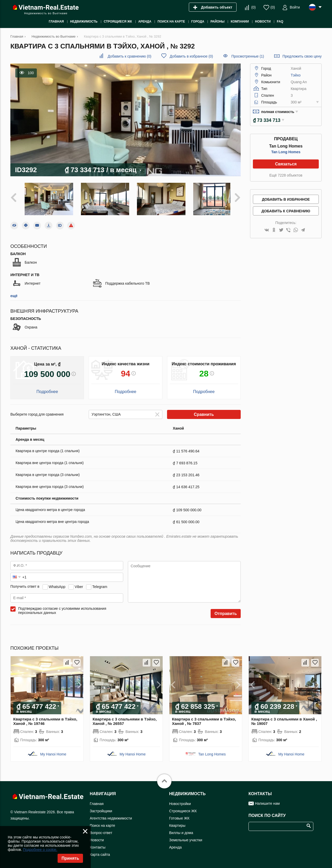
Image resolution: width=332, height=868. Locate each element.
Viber (79, 584)
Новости (97, 837)
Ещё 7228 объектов (286, 175)
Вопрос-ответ (101, 830)
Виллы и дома (181, 830)
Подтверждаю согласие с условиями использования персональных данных (62, 608)
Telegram (100, 584)
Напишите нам (267, 801)
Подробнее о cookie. (40, 850)
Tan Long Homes (286, 152)
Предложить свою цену (302, 56)
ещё (14, 293)
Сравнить (204, 412)
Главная (97, 801)
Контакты (98, 845)
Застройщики (101, 808)
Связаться (286, 164)
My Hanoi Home (53, 752)
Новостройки (180, 801)
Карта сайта (100, 852)
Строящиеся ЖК (183, 808)
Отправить (226, 611)
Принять (70, 858)
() (254, 7)
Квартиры (177, 823)
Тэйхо (296, 75)
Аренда (175, 845)
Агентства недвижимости (111, 816)
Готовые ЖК (179, 816)
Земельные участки (186, 837)
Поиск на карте (102, 823)
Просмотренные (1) (248, 56)
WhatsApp (57, 584)
